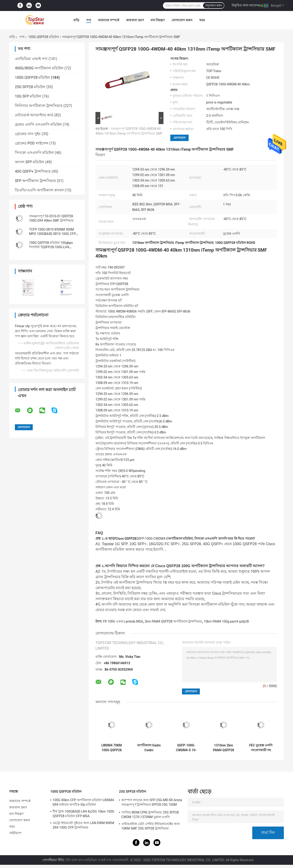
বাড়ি (76, 20)
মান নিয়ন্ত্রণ (158, 20)
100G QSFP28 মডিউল (43, 37)
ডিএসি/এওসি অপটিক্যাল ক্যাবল (39, 190)
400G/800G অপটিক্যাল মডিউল (39, 68)
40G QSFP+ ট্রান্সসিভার (33, 171)
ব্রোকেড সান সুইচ (28, 134)
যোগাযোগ (179, 138)
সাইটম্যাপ (15, 833)
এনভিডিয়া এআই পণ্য (31, 59)
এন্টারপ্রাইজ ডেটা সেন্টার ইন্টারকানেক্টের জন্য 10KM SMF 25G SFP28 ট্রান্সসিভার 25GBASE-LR (151, 827)
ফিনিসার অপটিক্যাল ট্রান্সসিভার (39, 106)
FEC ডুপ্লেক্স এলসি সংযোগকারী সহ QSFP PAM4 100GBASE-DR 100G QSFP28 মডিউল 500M (261, 748)
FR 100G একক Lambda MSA (123, 621)
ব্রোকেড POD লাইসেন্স (32, 143)
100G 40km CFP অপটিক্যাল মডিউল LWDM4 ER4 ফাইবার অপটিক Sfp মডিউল (83, 802)
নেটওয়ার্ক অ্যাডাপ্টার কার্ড (34, 115)
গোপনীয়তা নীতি (53, 860)
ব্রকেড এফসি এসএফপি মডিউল (38, 124)
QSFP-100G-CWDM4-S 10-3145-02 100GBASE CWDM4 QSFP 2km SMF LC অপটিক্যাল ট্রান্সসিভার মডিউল (186, 748)
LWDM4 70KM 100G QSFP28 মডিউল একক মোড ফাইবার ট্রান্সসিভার (112, 748)
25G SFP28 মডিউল (30, 87)
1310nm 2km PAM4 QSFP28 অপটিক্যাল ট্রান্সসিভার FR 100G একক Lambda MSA (224, 748)
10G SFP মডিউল (28, 96)
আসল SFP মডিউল (30, 162)
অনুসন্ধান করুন (214, 5)
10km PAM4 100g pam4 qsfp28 (226, 621)
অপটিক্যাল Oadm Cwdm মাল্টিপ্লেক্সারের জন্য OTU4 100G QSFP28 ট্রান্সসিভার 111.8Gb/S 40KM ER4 (149, 748)
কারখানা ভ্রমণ (135, 20)
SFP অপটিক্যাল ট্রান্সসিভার (35, 181)
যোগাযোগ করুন (182, 20)
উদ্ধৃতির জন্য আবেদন (246, 5)
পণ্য (89, 20)
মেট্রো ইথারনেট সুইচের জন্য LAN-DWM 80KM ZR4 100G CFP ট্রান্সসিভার (83, 825)
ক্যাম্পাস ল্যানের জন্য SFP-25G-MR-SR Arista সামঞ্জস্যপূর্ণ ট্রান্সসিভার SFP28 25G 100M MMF (152, 803)
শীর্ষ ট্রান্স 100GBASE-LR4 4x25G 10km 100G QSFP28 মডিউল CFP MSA (83, 814)
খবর (202, 20)
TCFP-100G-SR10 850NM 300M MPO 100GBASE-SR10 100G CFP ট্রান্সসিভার (52, 234)
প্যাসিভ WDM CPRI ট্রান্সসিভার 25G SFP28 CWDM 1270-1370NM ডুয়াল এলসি (150, 815)
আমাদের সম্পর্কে (109, 20)
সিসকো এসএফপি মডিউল (34, 153)
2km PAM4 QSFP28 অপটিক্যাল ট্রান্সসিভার (173, 621)
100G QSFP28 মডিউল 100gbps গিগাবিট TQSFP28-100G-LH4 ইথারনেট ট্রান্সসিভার (51, 247)
